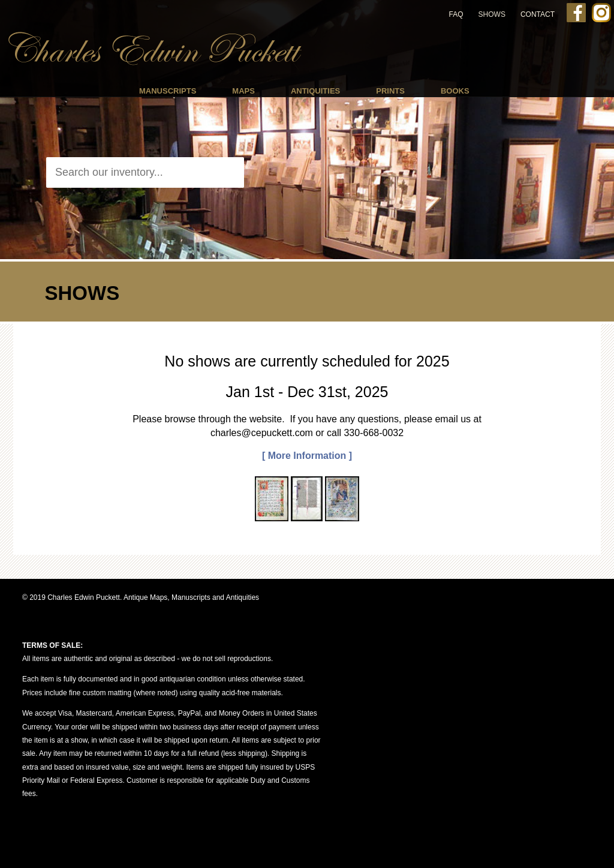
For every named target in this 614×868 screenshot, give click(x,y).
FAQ (456, 14)
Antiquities (315, 91)
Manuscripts (168, 91)
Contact (538, 14)
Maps (243, 91)
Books (455, 91)
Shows (492, 14)
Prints (390, 91)
